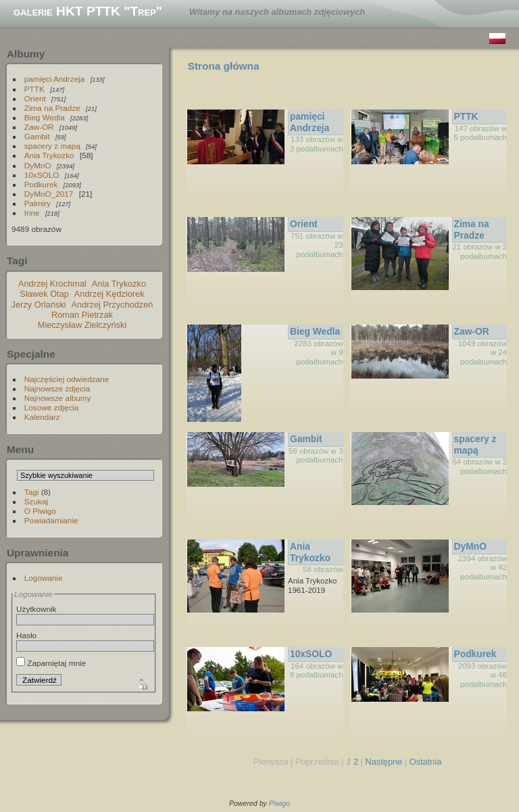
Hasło (26, 635)
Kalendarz (42, 417)
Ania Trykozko (49, 155)
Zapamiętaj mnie (51, 663)
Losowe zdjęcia (51, 407)
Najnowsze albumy (58, 398)
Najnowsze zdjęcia (57, 388)
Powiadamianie (51, 520)
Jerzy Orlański (39, 305)
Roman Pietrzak (82, 315)
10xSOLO (42, 175)
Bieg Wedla (45, 117)
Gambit (37, 136)
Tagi (32, 492)
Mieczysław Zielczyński (82, 325)
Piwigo (279, 803)
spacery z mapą (52, 146)
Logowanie (44, 578)
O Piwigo (40, 511)
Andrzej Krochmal (52, 284)
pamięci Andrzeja (55, 79)
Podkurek (41, 184)
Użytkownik (36, 609)
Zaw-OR (39, 127)
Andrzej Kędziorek (109, 294)
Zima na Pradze (52, 108)
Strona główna (224, 66)
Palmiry (38, 203)
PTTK (34, 89)
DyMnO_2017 (49, 194)
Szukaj (36, 501)
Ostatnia (426, 762)
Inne (32, 213)
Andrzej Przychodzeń (113, 305)
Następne (384, 762)
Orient (35, 98)
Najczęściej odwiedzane (67, 379)
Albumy (26, 54)
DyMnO (38, 165)
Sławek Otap (44, 294)
